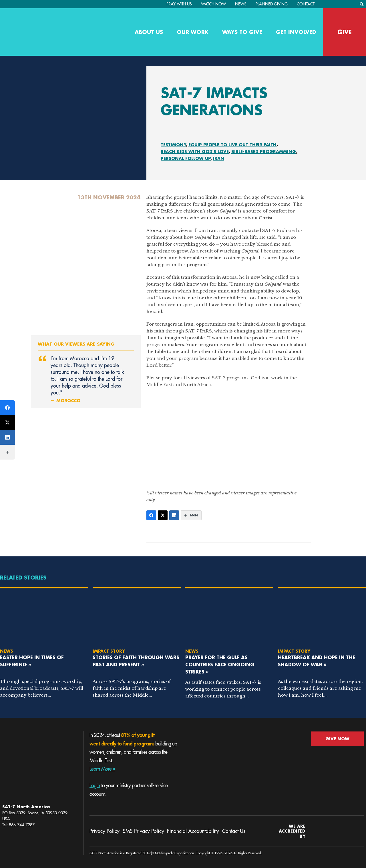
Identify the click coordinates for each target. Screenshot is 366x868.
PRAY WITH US (179, 4)
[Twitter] (163, 515)
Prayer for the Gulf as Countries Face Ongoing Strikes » (220, 664)
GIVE (345, 32)
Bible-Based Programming (264, 152)
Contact (306, 4)
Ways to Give (242, 32)
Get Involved (296, 32)
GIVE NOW (337, 739)
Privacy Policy (105, 831)
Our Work (193, 32)
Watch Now (213, 4)
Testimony (173, 145)
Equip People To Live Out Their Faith (232, 145)
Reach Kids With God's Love (195, 152)
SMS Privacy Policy (143, 831)
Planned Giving (272, 4)
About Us (149, 32)
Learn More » (102, 769)
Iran (219, 158)
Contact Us (234, 831)
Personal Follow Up (186, 158)
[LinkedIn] (174, 515)
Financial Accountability (193, 831)
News (241, 4)
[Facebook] (151, 515)
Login (95, 785)
